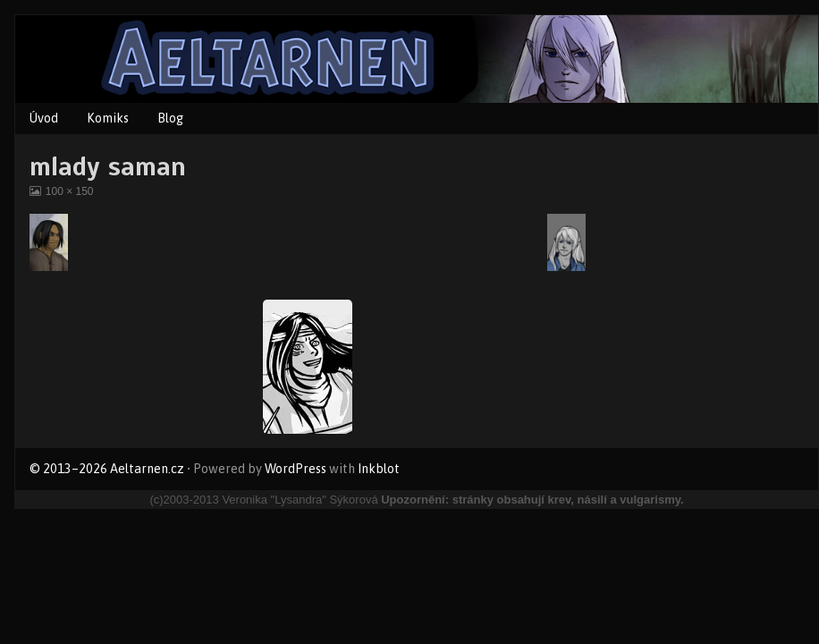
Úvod (44, 118)
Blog (170, 118)
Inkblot (379, 469)
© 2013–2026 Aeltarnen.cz (107, 469)
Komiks (108, 118)
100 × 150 (69, 191)
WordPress (296, 469)
